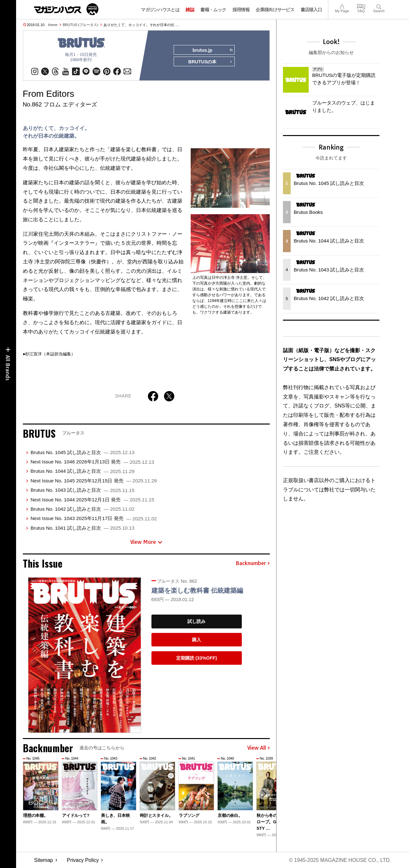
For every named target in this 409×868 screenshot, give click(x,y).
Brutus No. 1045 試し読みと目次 (82, 452)
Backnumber (253, 563)
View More (146, 542)
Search (379, 6)
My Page (342, 6)
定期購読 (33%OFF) (197, 658)
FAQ (361, 6)
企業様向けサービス (275, 10)
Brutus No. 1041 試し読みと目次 (82, 528)
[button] (264, 794)
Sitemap (44, 860)
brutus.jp (212, 50)
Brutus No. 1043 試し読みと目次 (82, 490)
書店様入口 (311, 10)
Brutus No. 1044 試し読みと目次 (82, 471)
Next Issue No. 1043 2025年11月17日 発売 (94, 518)
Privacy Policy (83, 860)
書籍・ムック (213, 10)
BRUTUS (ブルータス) (81, 25)
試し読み (196, 621)
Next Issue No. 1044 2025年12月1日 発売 (92, 500)
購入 (196, 640)
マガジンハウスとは (160, 10)
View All (259, 748)
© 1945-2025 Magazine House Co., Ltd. (340, 860)
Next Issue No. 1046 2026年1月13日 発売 (92, 462)
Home (53, 25)
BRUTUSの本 (210, 62)
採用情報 (241, 10)
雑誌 (190, 10)
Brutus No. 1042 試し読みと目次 (82, 509)
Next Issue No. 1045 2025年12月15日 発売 (94, 481)
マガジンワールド (66, 9)
